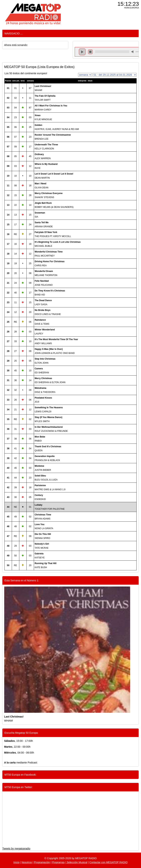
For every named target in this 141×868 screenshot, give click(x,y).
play (82, 52)
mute (133, 52)
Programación (42, 862)
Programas (58, 862)
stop (90, 52)
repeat (112, 55)
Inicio (16, 862)
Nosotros (27, 862)
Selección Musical (77, 862)
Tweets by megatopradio (16, 849)
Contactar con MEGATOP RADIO (109, 862)
